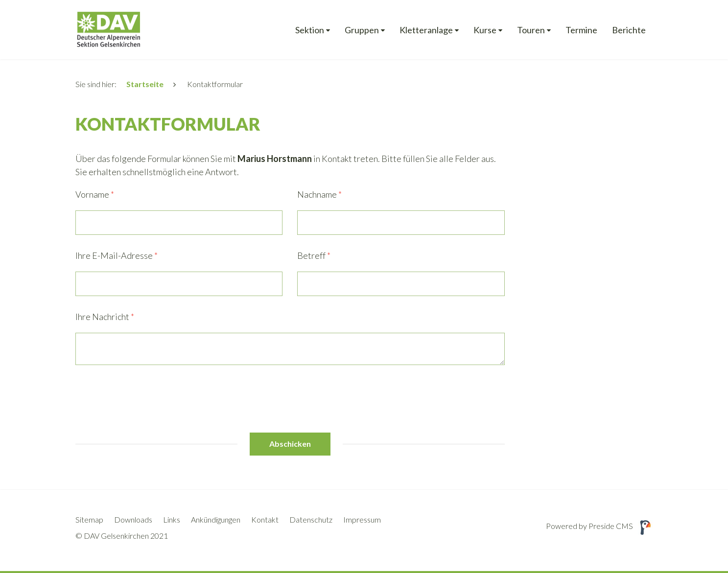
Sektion (310, 30)
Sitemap (89, 519)
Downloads (133, 519)
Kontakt (265, 519)
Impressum (362, 519)
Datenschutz (311, 519)
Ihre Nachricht (105, 317)
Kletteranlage (426, 30)
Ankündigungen (216, 519)
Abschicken (290, 444)
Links (172, 519)
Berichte (629, 30)
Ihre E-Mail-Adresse (117, 255)
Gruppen (362, 30)
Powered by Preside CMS (599, 526)
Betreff (314, 255)
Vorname (95, 194)
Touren (531, 30)
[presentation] (150, 399)
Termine (581, 30)
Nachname (319, 194)
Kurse (485, 30)
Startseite (145, 84)
